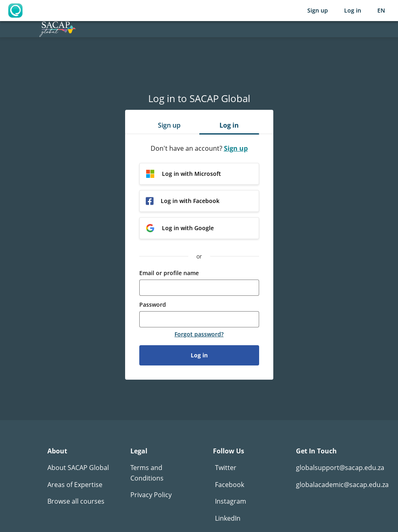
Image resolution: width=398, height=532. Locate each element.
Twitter (226, 468)
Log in (353, 10)
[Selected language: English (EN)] (381, 11)
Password (153, 304)
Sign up (318, 10)
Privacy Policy (151, 495)
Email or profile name (169, 273)
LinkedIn (228, 518)
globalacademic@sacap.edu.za (342, 485)
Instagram (231, 501)
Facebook (230, 485)
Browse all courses (76, 501)
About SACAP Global (78, 468)
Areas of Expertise (75, 485)
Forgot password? (199, 334)
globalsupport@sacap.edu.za (340, 468)
